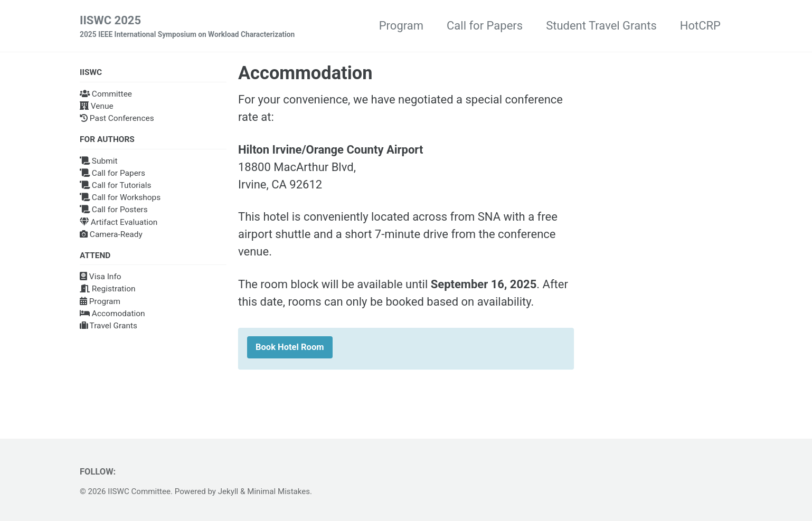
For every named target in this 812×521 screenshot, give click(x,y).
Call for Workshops (120, 197)
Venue (97, 106)
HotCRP (700, 26)
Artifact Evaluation (119, 222)
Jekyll (228, 491)
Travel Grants (108, 326)
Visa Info (101, 277)
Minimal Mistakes (278, 491)
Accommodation (305, 73)
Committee (106, 94)
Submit (99, 161)
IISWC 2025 (187, 27)
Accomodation (112, 314)
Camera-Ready (111, 234)
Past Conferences (117, 118)
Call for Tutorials (115, 185)
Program (401, 26)
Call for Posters (114, 210)
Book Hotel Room (290, 347)
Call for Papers (485, 26)
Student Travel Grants (601, 26)
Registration (108, 289)
